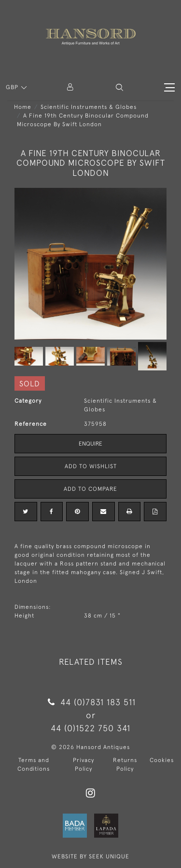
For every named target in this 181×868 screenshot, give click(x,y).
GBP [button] (13, 87)
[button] (119, 87)
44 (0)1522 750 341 (90, 728)
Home (23, 107)
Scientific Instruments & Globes (89, 107)
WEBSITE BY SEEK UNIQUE (90, 856)
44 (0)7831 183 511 (90, 702)
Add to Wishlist (91, 466)
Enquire (90, 444)
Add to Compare (90, 489)
